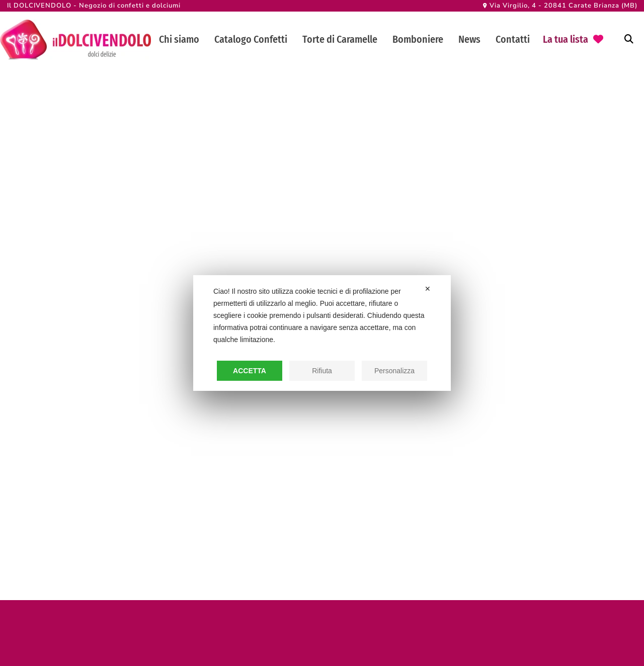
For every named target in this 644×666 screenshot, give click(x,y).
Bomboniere (418, 39)
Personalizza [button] (394, 371)
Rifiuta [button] (322, 371)
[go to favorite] (573, 39)
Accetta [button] (250, 371)
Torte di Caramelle (340, 39)
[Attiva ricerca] (629, 39)
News (469, 39)
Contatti (513, 39)
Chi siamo (179, 39)
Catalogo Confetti (251, 39)
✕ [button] (428, 289)
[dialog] (322, 333)
